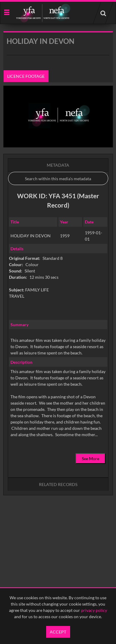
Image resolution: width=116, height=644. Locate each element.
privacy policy (94, 610)
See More (91, 459)
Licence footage (26, 76)
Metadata (58, 165)
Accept (58, 632)
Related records (58, 484)
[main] (58, 279)
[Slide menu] (6, 12)
